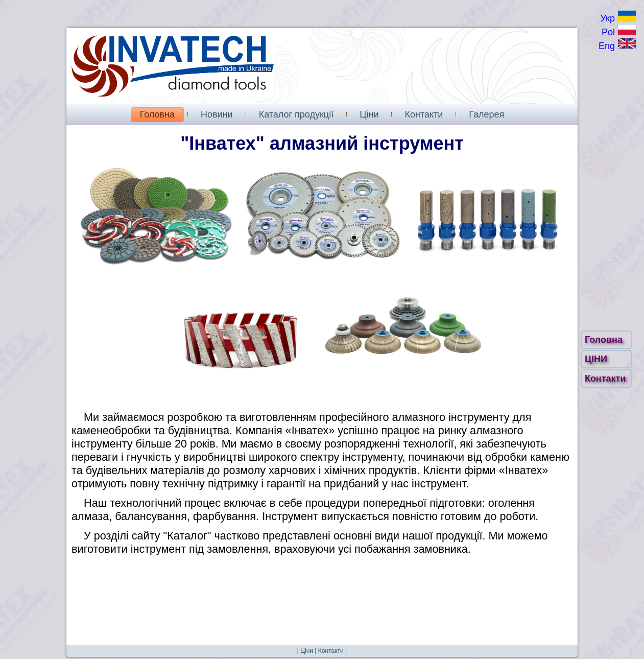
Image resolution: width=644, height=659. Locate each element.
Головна (605, 340)
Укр (618, 18)
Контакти (607, 379)
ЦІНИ (597, 359)
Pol (619, 32)
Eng (617, 46)
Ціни (307, 651)
